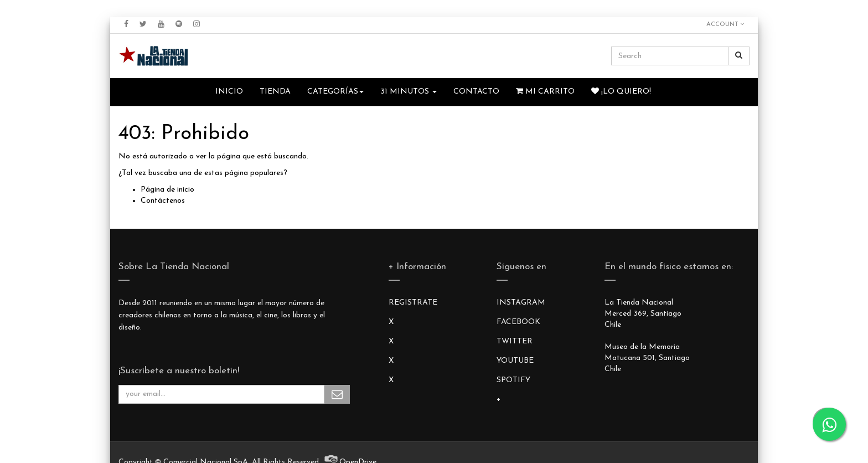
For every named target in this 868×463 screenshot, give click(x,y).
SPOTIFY (513, 380)
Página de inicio (167, 190)
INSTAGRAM (521, 303)
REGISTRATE (413, 303)
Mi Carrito (545, 91)
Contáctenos (163, 201)
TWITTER (515, 341)
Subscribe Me (337, 394)
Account (725, 24)
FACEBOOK (518, 322)
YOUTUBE (515, 361)
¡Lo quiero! (621, 91)
